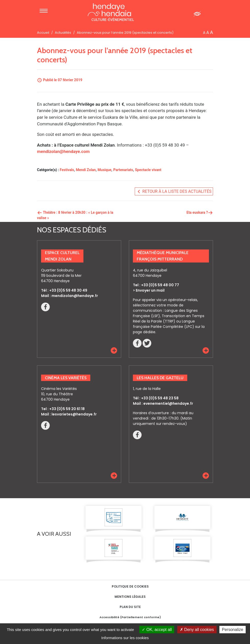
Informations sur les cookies (125, 638)
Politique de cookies (130, 586)
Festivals (67, 170)
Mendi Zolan (86, 170)
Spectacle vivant (148, 170)
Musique (105, 170)
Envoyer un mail (150, 290)
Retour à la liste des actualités (174, 192)
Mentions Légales (130, 597)
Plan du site (130, 607)
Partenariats (123, 170)
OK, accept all (157, 630)
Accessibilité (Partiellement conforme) (130, 617)
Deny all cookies (197, 630)
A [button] (204, 33)
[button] (114, 350)
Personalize (233, 630)
